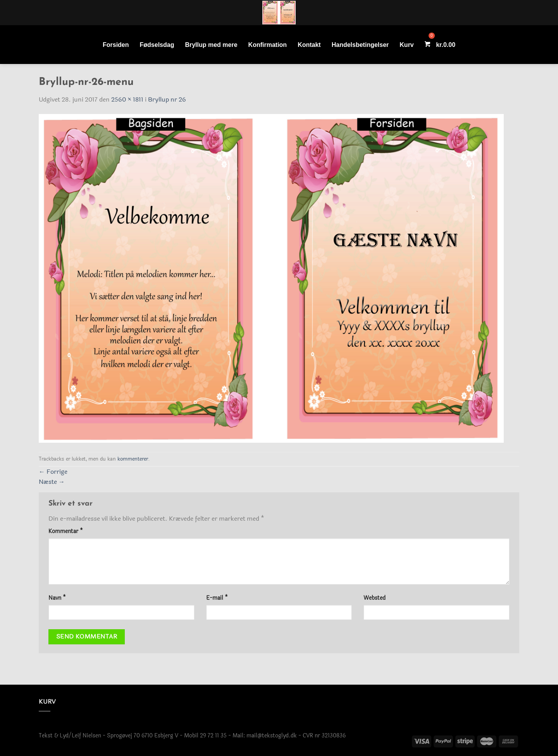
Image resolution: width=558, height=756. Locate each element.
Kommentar (66, 531)
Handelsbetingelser (360, 45)
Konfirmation (268, 45)
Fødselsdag (157, 45)
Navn (57, 598)
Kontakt (309, 45)
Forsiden (116, 45)
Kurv (406, 45)
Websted (375, 598)
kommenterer (133, 459)
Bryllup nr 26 (167, 99)
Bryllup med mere (211, 45)
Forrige (53, 472)
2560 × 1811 (127, 99)
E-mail (217, 598)
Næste (52, 482)
